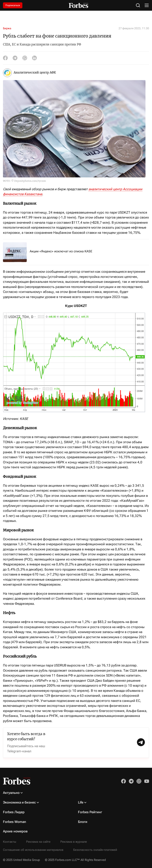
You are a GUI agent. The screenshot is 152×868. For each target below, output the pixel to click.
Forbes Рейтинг (90, 812)
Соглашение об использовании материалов (33, 850)
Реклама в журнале (74, 842)
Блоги (83, 822)
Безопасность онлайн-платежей (95, 850)
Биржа (7, 28)
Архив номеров (15, 831)
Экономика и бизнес (19, 802)
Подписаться (13, 5)
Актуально (11, 793)
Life (81, 802)
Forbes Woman (15, 822)
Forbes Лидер (14, 812)
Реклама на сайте (38, 842)
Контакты (10, 842)
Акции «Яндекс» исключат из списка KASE (61, 251)
